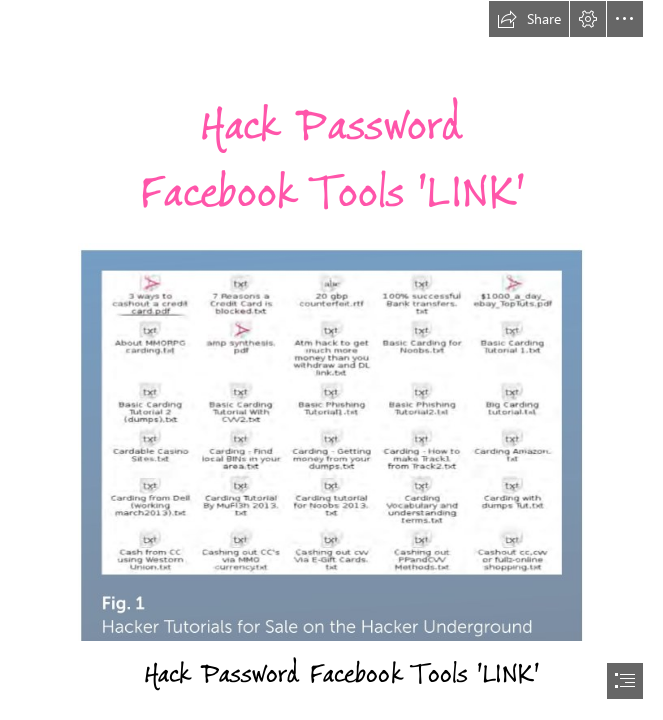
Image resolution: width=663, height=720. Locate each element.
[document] (331, 360)
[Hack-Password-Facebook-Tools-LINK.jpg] (331, 441)
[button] (529, 19)
